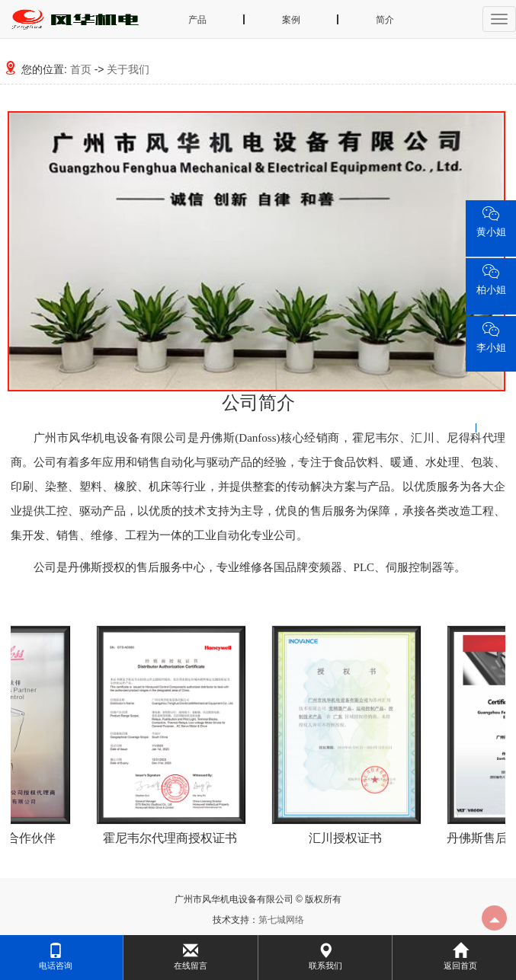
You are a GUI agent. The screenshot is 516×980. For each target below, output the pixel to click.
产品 (197, 20)
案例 (291, 20)
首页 (81, 69)
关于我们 (128, 69)
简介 (385, 20)
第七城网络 (281, 920)
